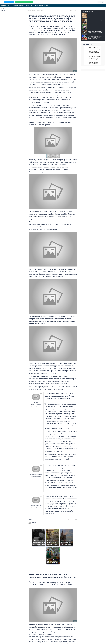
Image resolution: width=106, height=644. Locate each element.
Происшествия (72, 2)
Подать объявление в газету (24, 2)
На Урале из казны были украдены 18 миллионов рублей (93, 63)
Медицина (80, 2)
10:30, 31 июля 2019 (74, 569)
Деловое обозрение (18, 6)
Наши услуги (9, 2)
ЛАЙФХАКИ (64, 2)
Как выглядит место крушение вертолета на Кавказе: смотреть (95, 52)
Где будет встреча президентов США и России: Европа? (94, 59)
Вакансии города (6, 6)
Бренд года (29, 6)
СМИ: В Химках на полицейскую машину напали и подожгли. (94, 48)
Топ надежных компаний (42, 6)
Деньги (94, 2)
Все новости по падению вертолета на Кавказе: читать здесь (94, 56)
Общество (88, 2)
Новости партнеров (87, 44)
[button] (76, 140)
